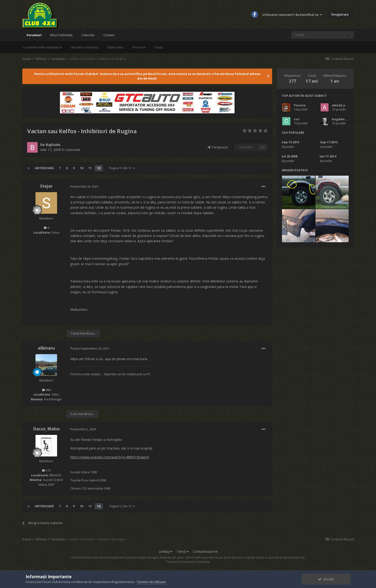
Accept (326, 579)
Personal (139, 47)
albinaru (46, 348)
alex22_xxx (340, 105)
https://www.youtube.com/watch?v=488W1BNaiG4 (109, 457)
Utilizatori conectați (84, 47)
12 (99, 168)
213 (46, 470)
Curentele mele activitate (42, 47)
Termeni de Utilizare (151, 582)
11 (90, 168)
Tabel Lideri (115, 47)
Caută (158, 47)
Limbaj (165, 551)
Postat (84, 186)
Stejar (46, 186)
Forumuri (34, 37)
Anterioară (44, 168)
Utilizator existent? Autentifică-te (292, 15)
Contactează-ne (205, 551)
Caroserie (73, 150)
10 (82, 168)
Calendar (88, 35)
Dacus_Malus (46, 429)
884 (46, 390)
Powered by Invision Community (188, 562)
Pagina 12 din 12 (122, 168)
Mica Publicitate (61, 35)
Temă (182, 551)
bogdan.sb (341, 119)
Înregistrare (340, 14)
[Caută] (317, 35)
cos (297, 119)
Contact (109, 35)
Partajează (218, 147)
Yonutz (300, 105)
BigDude (53, 145)
